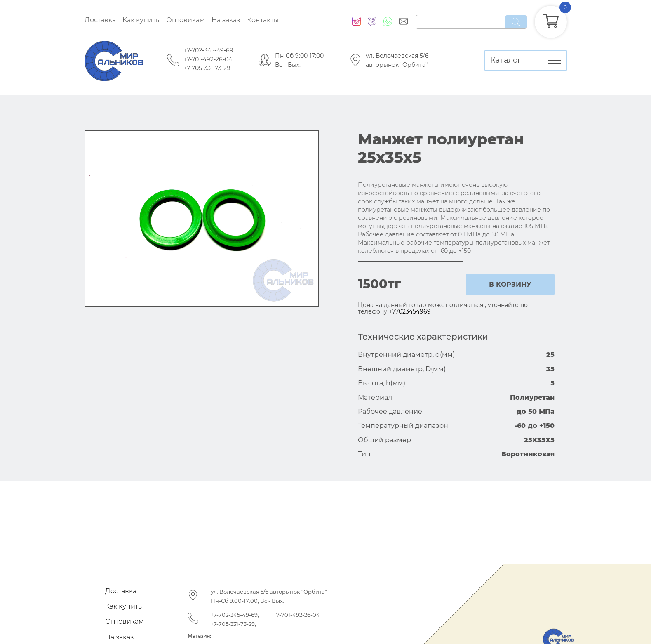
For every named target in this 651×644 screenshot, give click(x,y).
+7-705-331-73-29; (233, 624)
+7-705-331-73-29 (207, 68)
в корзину (510, 284)
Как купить (141, 20)
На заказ (226, 20)
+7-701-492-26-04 (208, 59)
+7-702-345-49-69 (208, 50)
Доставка (100, 20)
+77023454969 (410, 311)
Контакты (263, 20)
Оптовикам (186, 20)
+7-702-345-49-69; (235, 615)
